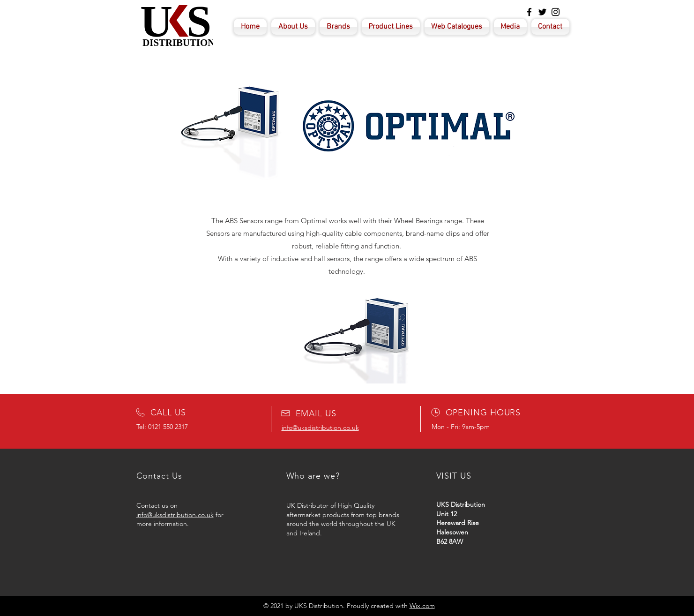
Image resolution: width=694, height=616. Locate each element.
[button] (348, 334)
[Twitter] (542, 12)
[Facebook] (529, 12)
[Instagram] (556, 12)
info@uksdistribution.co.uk (175, 515)
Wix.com (422, 606)
